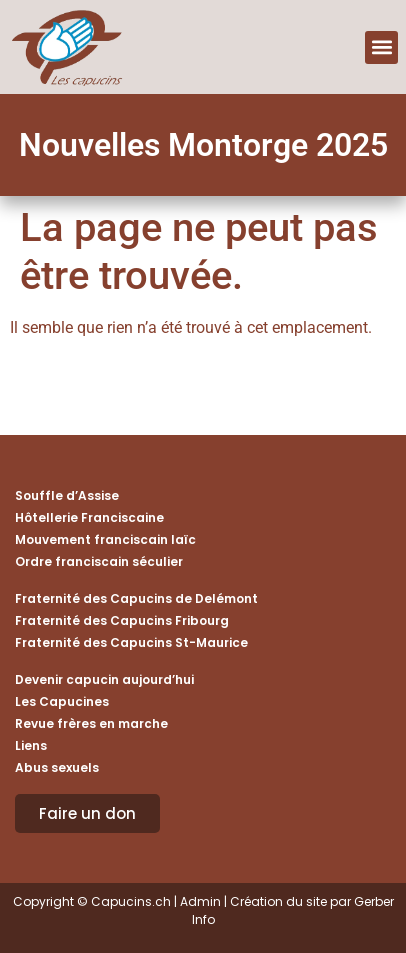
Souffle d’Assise (67, 495)
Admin (200, 901)
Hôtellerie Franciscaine (89, 517)
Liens (31, 745)
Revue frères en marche (91, 723)
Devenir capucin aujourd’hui (104, 679)
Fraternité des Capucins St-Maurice (131, 642)
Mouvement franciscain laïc (105, 539)
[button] (381, 47)
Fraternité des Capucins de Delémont (136, 598)
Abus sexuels (57, 767)
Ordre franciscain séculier (99, 561)
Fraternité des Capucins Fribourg (122, 620)
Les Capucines (62, 701)
